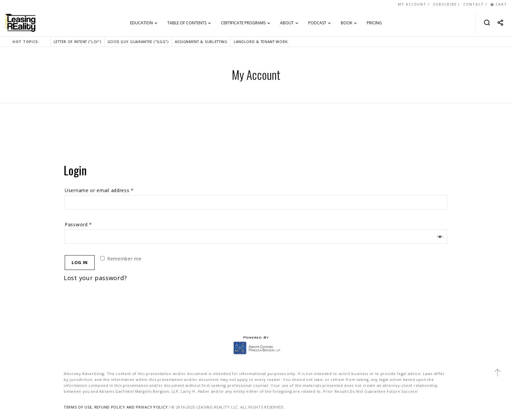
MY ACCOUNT (412, 4)
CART (499, 4)
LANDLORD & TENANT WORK (261, 42)
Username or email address (99, 190)
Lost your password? (95, 278)
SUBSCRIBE (445, 4)
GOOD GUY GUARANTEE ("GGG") (138, 42)
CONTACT (474, 4)
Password (78, 224)
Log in (80, 262)
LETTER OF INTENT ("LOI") (77, 42)
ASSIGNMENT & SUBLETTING (201, 42)
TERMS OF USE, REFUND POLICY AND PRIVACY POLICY (116, 407)
